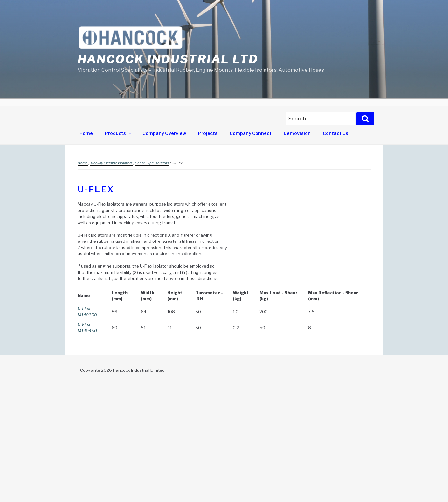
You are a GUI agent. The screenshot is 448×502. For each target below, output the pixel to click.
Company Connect (251, 133)
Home (86, 133)
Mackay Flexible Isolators (111, 163)
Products (118, 133)
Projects (208, 133)
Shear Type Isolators (152, 163)
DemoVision (297, 133)
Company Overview (164, 133)
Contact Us (335, 133)
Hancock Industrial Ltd (168, 59)
